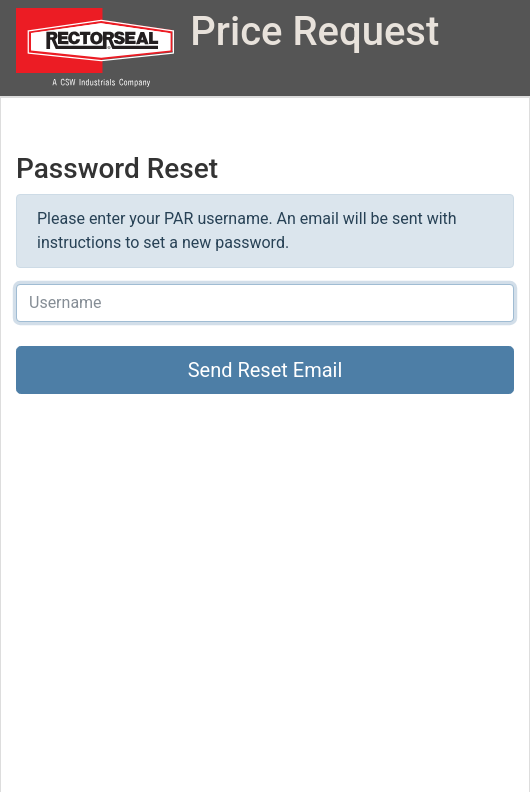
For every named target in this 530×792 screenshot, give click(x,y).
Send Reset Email (265, 370)
